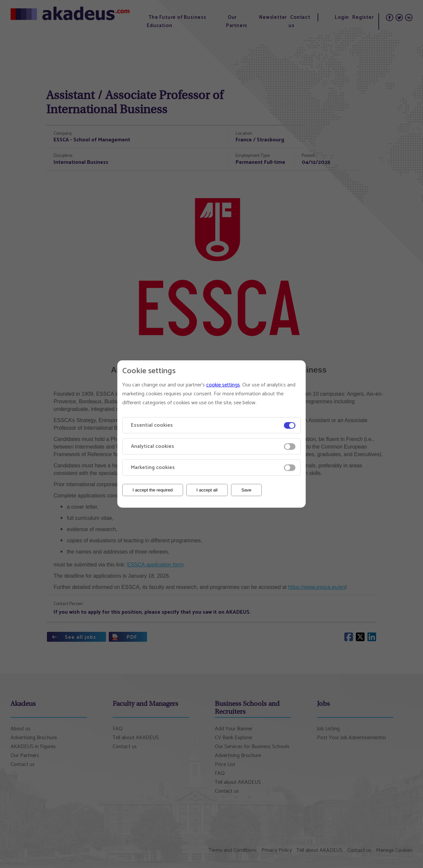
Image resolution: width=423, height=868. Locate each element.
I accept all (207, 490)
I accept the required (153, 490)
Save (246, 490)
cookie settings (223, 385)
